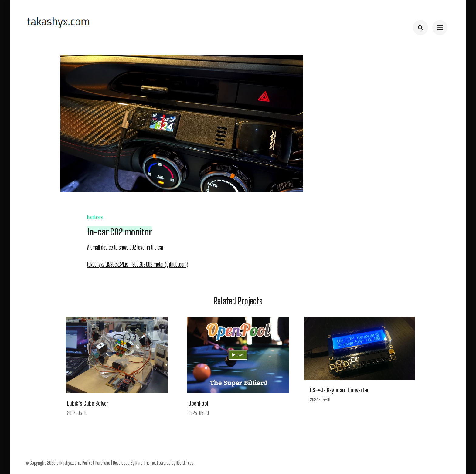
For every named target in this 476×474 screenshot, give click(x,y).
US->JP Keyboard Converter (339, 390)
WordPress (185, 463)
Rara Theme (145, 463)
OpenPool (198, 403)
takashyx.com (68, 463)
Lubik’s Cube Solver (88, 403)
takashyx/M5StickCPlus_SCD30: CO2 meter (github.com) (138, 264)
